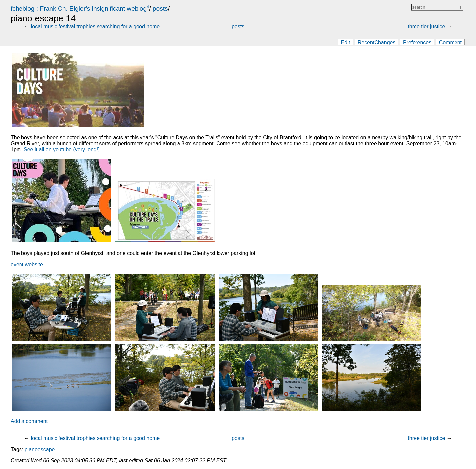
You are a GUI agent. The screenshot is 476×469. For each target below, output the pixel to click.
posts (160, 8)
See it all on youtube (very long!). (62, 149)
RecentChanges (377, 42)
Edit (346, 42)
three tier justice (426, 27)
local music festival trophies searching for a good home (96, 27)
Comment (450, 42)
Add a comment (29, 421)
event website (27, 264)
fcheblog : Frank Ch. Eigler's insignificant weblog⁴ (80, 8)
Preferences (417, 42)
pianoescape (40, 449)
